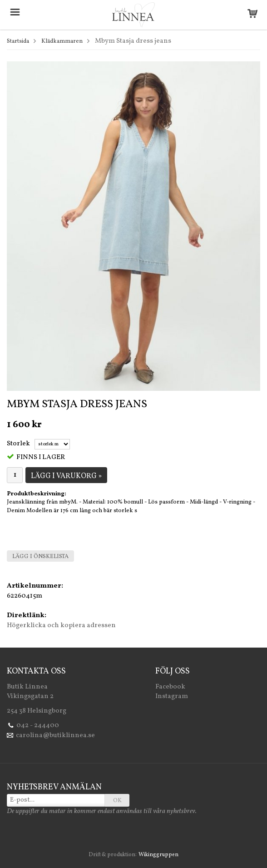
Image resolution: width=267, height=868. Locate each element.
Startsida (18, 41)
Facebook (170, 687)
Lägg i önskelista (40, 557)
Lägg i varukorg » (66, 476)
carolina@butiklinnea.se (55, 736)
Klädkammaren (62, 41)
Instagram (172, 696)
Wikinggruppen (158, 855)
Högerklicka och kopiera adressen (61, 626)
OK (117, 801)
